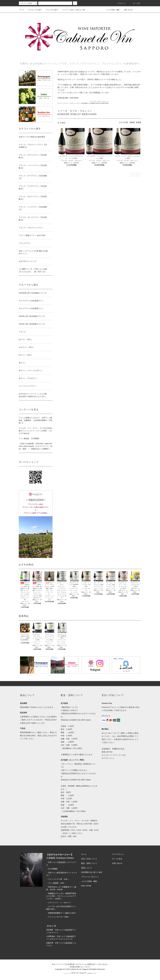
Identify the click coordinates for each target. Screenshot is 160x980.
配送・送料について (89, 863)
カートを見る (117, 859)
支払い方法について (89, 859)
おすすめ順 (123, 122)
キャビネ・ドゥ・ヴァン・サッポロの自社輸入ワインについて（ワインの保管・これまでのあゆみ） (35, 431)
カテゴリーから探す (33, 10)
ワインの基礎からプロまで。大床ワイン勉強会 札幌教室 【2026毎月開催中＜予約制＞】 (36, 420)
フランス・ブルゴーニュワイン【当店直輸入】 (76, 103)
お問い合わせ (127, 10)
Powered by (80, 973)
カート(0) (135, 3)
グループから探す (50, 10)
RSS (83, 886)
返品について (86, 868)
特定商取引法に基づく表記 (92, 872)
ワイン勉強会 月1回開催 (29, 438)
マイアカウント (118, 854)
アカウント (120, 3)
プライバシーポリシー (90, 877)
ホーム (22, 10)
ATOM (89, 886)
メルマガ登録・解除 (111, 10)
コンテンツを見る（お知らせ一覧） (73, 10)
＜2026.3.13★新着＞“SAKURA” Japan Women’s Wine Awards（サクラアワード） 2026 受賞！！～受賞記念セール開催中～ (35, 446)
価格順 (132, 122)
